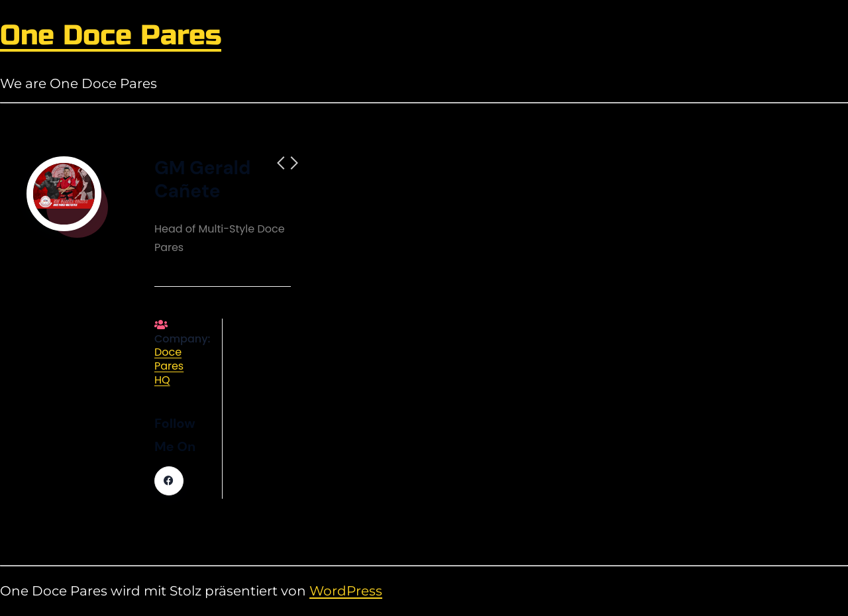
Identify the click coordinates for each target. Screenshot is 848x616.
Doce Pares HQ (169, 366)
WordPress (346, 591)
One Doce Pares (111, 35)
